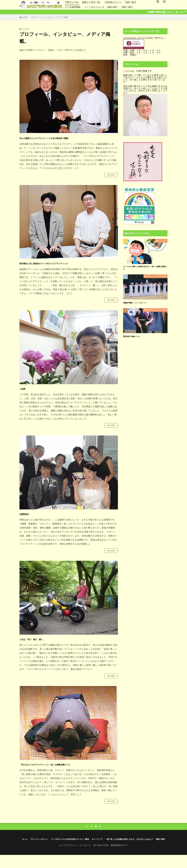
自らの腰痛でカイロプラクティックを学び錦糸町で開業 (68, 138)
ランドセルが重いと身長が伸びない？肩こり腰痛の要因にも (145, 269)
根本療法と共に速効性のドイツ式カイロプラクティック (68, 263)
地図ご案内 (131, 2)
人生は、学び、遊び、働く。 (44, 640)
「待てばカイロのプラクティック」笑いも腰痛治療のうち (68, 768)
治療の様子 (112, 7)
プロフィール (72, 2)
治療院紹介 (29, 514)
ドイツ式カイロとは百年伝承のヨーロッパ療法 (103, 848)
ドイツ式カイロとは (94, 7)
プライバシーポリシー (63, 848)
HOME (25, 17)
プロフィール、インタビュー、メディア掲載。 (50, 17)
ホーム (44, 848)
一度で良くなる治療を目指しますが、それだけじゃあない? (86, 852)
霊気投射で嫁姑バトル (135, 338)
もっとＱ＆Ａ (162, 241)
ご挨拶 (25, 389)
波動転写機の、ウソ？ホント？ (139, 304)
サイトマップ (139, 848)
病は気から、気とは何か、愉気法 (155, 278)
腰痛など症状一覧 (91, 2)
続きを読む (111, 175)
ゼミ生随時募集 (73, 7)
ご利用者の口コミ (112, 2)
